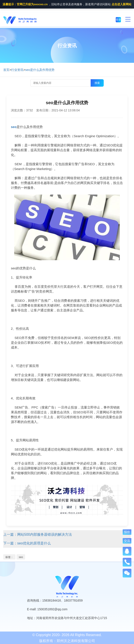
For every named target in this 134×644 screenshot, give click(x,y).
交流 (127, 541)
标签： (9, 557)
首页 (6, 70)
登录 (118, 20)
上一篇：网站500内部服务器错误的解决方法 (38, 534)
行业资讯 (17, 70)
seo (21, 557)
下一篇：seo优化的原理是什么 (27, 543)
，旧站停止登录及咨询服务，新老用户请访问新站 (67, 4)
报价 (127, 532)
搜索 (97, 83)
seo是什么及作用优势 (40, 70)
